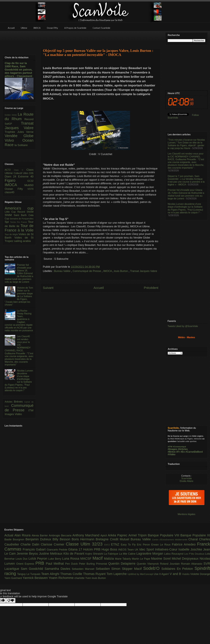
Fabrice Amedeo (184, 544)
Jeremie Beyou (28, 554)
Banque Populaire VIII (164, 535)
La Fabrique (112, 554)
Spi (7, 222)
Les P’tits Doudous (195, 554)
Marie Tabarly (123, 559)
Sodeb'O (152, 568)
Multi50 (29, 185)
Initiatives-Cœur (167, 549)
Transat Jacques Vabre (144, 271)
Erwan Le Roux (162, 545)
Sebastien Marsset (84, 569)
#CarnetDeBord (194, 452)
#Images (172, 449)
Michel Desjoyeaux (186, 559)
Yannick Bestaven (36, 578)
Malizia (109, 559)
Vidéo (18, 414)
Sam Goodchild (33, 569)
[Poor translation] (11, 600)
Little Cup (11, 212)
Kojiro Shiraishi (95, 554)
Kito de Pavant (74, 554)
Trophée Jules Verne (19, 132)
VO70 (30, 189)
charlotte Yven (83, 578)
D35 (31, 173)
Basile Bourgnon (15, 539)
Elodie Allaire (187, 481)
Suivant (48, 288)
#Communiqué (179, 447)
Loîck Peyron (38, 559)
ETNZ (116, 544)
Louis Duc (22, 559)
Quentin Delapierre (122, 564)
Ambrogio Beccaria (61, 535)
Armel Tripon (138, 535)
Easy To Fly (129, 545)
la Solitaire (21, 145)
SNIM (9, 215)
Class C (20, 170)
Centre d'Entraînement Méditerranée (170, 540)
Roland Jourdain (171, 564)
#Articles (183, 449)
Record (29, 119)
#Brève (172, 452)
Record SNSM (25, 212)
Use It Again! (162, 574)
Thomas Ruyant (95, 574)
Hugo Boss (110, 549)
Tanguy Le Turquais (29, 574)
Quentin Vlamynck (148, 564)
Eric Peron (144, 545)
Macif (98, 558)
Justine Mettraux (51, 554)
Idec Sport (147, 549)
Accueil (99, 288)
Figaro (16, 180)
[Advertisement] (101, 38)
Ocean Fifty (16, 189)
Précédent (151, 288)
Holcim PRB (92, 549)
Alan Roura (23, 535)
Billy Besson (62, 539)
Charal (194, 539)
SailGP (13, 124)
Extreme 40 (26, 176)
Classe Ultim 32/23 (85, 544)
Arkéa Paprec (118, 535)
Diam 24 (11, 176)
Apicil (104, 535)
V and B (176, 574)
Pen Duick (72, 564)
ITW (31, 410)
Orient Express (26, 564)
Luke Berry (55, 559)
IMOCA (108, 271)
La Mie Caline (128, 554)
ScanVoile (186, 478)
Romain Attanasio (192, 564)
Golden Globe (11, 115)
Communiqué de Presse (87, 271)
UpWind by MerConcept (141, 574)
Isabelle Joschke (191, 549)
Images (10, 414)
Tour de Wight (12, 234)
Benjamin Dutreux (39, 539)
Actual (9, 535)
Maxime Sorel (161, 559)
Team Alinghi (51, 574)
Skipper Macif (133, 569)
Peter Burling (88, 564)
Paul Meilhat (56, 564)
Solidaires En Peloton (178, 569)
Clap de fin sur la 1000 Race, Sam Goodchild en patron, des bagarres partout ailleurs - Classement (19, 70)
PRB (41, 563)
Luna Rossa (71, 559)
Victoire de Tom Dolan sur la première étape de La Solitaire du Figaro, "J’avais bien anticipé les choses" (19, 296)
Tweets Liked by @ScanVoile (183, 326)
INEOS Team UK (129, 550)
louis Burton (121, 271)
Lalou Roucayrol (174, 554)
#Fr (178, 452)
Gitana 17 (76, 549)
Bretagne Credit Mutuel (113, 539)
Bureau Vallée (63, 271)
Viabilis (186, 574)
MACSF (86, 559)
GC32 (30, 181)
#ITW (170, 447)
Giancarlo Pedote (57, 550)
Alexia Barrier (40, 535)
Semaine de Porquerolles (22, 219)
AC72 (9, 170)
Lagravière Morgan (150, 554)
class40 (9, 192)
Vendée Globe (19, 136)
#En (183, 452)
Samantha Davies (58, 569)
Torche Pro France (19, 222)
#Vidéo (172, 454)
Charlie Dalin (31, 544)
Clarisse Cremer (53, 544)
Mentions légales (187, 514)
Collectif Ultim (21, 173)
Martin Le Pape (141, 559)
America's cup (19, 208)
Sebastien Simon (109, 569)
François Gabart (35, 549)
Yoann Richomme (62, 578)
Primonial (102, 564)
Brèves (19, 402)
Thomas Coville (72, 574)
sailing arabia (22, 241)
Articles (9, 402)
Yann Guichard (14, 578)
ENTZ (108, 545)
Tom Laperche (117, 574)
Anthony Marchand (86, 535)
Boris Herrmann (84, 539)
